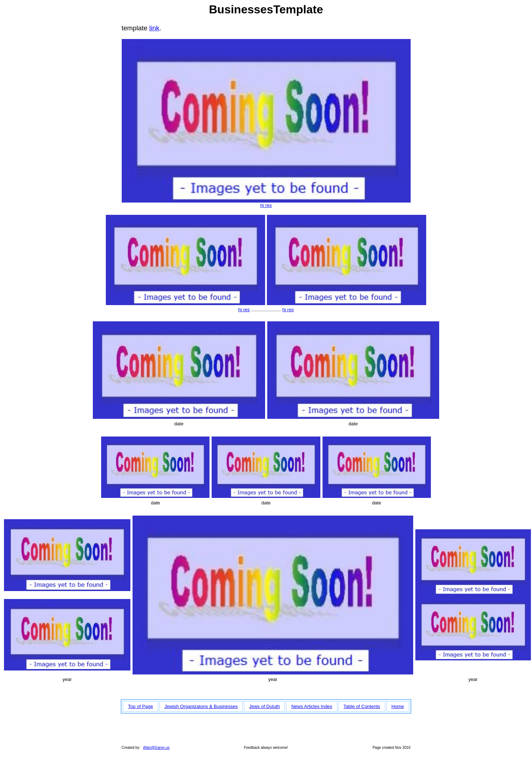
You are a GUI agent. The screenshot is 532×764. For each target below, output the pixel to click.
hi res (266, 205)
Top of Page (140, 706)
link (154, 28)
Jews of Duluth (265, 706)
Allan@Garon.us (156, 748)
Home (398, 706)
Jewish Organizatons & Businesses (201, 706)
